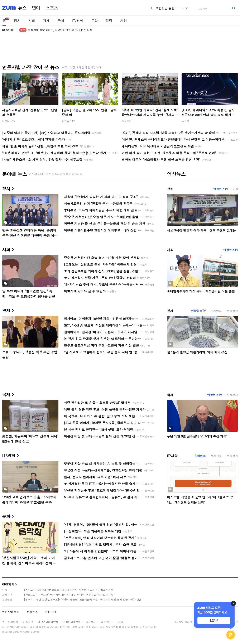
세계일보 (216, 311)
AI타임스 (200, 456)
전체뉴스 (32, 612)
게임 (124, 21)
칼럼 (109, 21)
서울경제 (127, 121)
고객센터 (106, 622)
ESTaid (8, 632)
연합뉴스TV (9, 121)
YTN (235, 189)
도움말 (119, 622)
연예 (36, 8)
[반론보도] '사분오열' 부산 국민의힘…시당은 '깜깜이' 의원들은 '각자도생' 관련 (69, 595)
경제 (46, 21)
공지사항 (91, 622)
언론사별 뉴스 (11, 612)
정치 (17, 21)
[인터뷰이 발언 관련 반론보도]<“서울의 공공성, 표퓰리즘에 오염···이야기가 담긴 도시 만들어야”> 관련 (83, 599)
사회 (32, 21)
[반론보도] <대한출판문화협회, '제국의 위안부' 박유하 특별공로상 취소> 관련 (69, 590)
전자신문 (216, 456)
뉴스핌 (185, 121)
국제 (61, 21)
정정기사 (8, 584)
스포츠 (52, 8)
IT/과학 (78, 21)
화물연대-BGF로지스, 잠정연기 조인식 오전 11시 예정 (60, 30)
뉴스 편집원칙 (10, 622)
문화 (94, 21)
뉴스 (22, 8)
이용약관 (28, 622)
